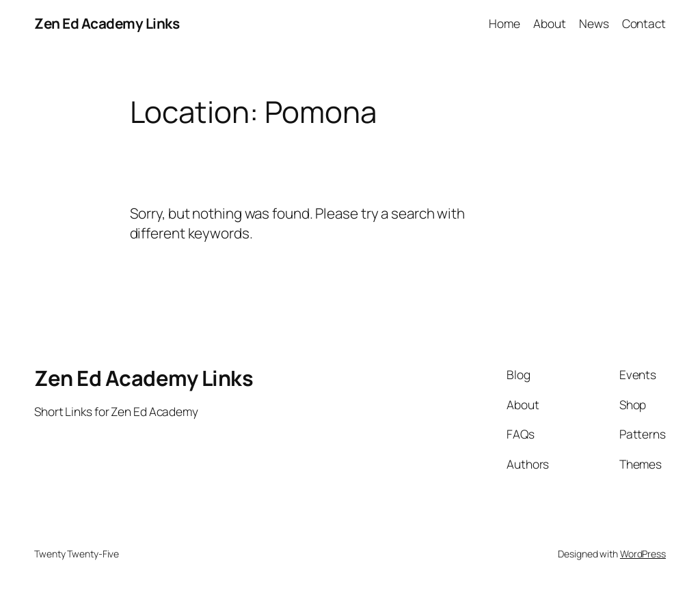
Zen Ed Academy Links (107, 23)
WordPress (643, 554)
